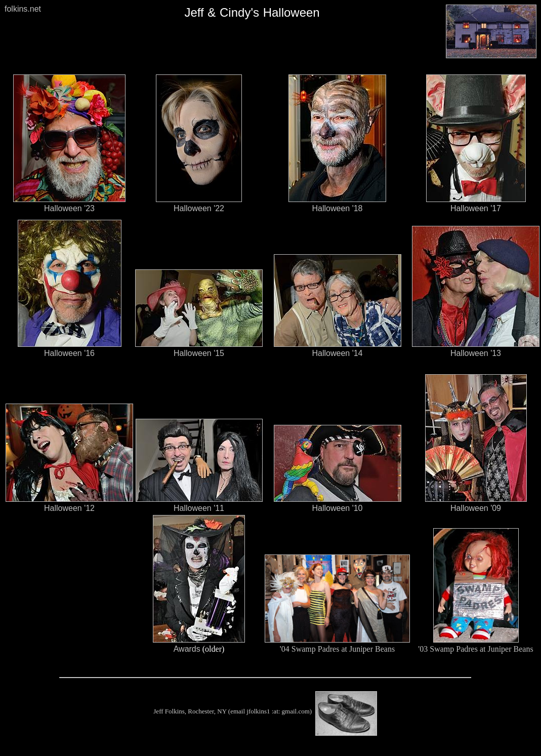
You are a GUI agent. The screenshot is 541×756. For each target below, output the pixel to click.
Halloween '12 (69, 508)
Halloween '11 (199, 508)
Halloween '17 (476, 208)
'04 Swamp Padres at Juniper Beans (337, 649)
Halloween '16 (69, 353)
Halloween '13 (476, 353)
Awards (187, 649)
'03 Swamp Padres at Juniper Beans (475, 649)
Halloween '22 (199, 208)
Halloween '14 (337, 353)
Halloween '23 (69, 208)
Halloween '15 (199, 353)
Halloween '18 (337, 208)
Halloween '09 (476, 508)
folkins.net (23, 9)
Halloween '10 (337, 508)
